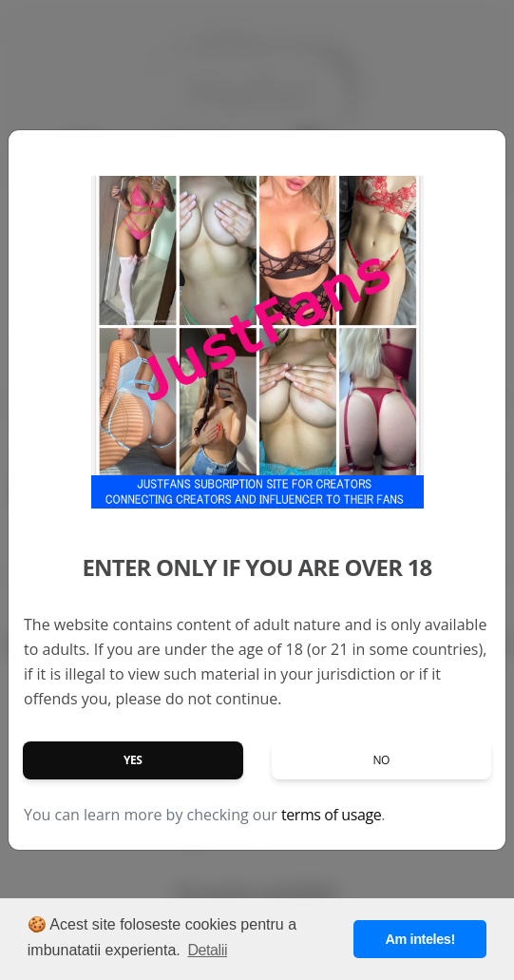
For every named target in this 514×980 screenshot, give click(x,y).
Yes (133, 760)
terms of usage (331, 815)
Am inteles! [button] (420, 939)
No (381, 760)
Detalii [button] (207, 950)
